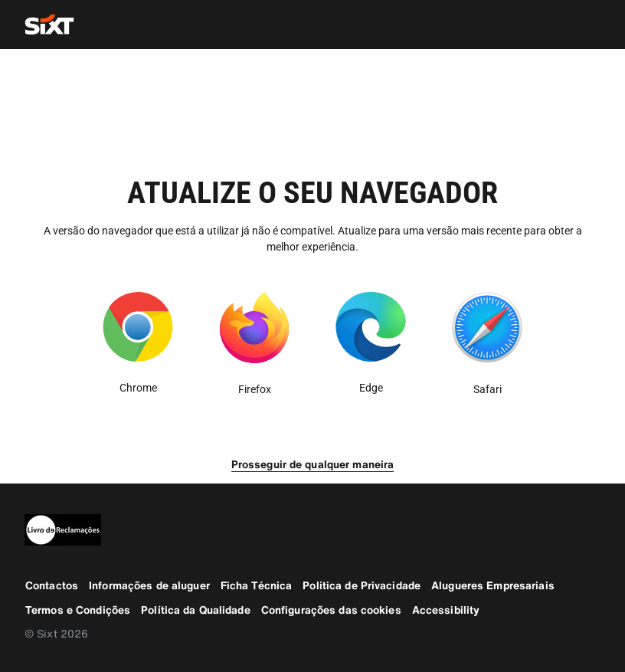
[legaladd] (312, 530)
